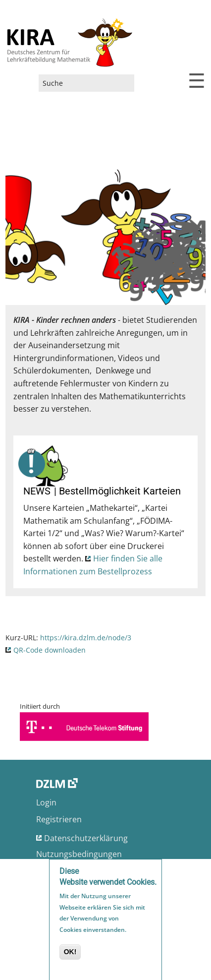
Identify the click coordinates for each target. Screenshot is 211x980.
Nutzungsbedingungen (79, 854)
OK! (70, 954)
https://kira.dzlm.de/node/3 (86, 638)
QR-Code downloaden (50, 650)
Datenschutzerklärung (86, 838)
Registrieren (59, 819)
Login (46, 802)
